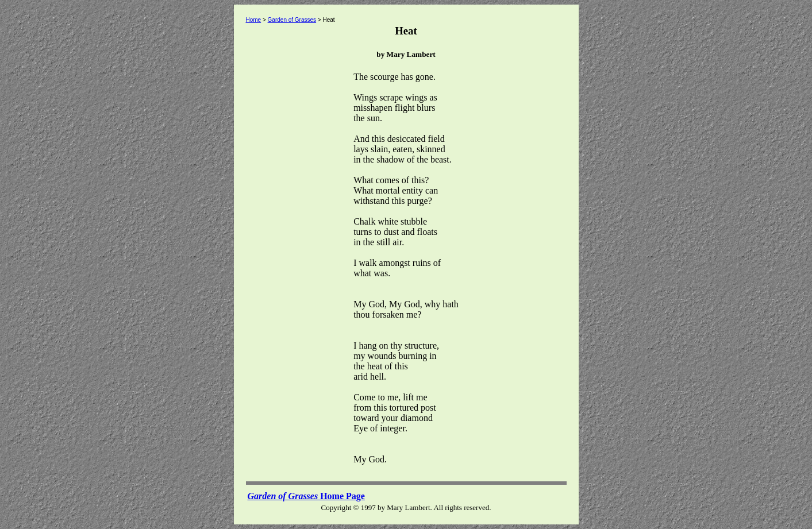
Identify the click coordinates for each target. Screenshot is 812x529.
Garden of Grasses (292, 20)
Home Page (306, 496)
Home (254, 20)
